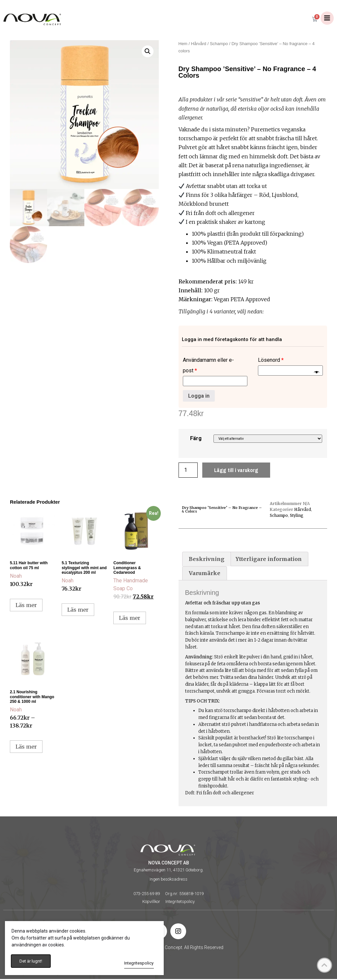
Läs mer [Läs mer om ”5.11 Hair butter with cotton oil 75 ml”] (26, 606)
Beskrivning (207, 560)
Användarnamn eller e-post (208, 366)
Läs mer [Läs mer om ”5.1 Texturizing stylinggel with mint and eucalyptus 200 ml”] (78, 611)
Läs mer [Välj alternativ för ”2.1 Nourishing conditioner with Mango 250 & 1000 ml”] (26, 748)
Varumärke (205, 574)
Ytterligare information (269, 560)
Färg (196, 439)
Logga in (199, 397)
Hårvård (199, 45)
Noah (16, 577)
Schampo (219, 45)
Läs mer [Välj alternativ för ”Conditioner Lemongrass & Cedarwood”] (130, 619)
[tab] (207, 560)
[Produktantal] (188, 471)
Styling (297, 516)
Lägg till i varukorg (236, 471)
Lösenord (271, 361)
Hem (183, 45)
